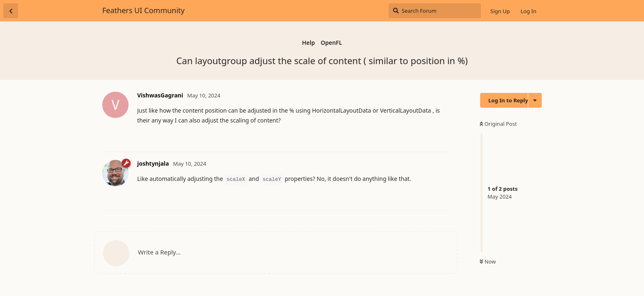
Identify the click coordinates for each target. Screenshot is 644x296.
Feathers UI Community (144, 10)
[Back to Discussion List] (11, 11)
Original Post (498, 124)
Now (488, 261)
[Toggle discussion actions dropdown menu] (535, 100)
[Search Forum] (435, 11)
